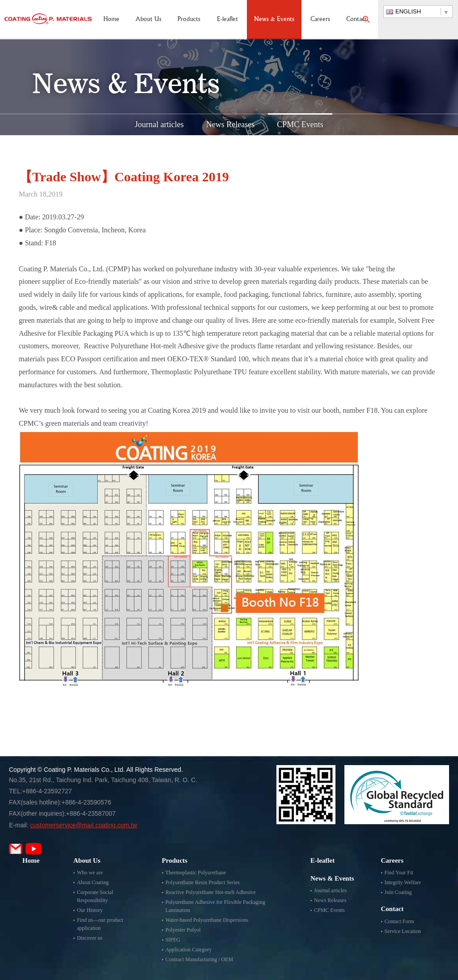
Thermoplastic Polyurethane (196, 873)
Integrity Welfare (403, 882)
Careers (320, 19)
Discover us (90, 938)
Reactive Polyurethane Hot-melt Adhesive (211, 892)
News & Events (274, 19)
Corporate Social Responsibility (95, 896)
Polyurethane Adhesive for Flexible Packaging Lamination (215, 906)
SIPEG (173, 940)
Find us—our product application (100, 924)
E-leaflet (227, 19)
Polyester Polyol (183, 930)
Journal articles (159, 124)
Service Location (403, 931)
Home (111, 19)
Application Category (189, 950)
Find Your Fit (399, 873)
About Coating (93, 882)
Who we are (90, 873)
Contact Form (399, 921)
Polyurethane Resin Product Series (203, 882)
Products (189, 19)
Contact (356, 19)
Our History (90, 910)
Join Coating (398, 892)
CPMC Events (300, 124)
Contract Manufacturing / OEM (199, 959)
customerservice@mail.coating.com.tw (83, 825)
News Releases (230, 124)
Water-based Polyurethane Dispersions (207, 920)
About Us (148, 19)
